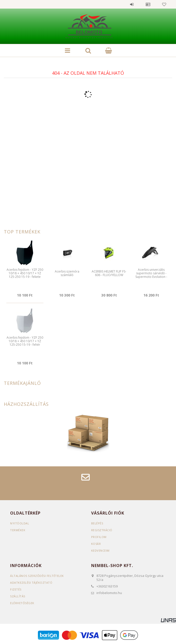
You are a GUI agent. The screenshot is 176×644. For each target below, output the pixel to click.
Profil (148, 4)
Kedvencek (164, 4)
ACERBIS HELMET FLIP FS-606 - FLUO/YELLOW (109, 273)
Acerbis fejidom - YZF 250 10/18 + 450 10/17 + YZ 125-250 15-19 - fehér (25, 341)
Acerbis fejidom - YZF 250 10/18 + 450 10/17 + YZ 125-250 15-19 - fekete (25, 273)
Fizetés (16, 589)
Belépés (132, 4)
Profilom (99, 537)
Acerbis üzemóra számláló (67, 273)
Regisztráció (102, 530)
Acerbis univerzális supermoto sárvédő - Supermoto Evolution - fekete (151, 275)
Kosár (96, 544)
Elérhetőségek (22, 603)
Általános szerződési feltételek (37, 576)
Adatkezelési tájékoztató (31, 583)
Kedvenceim (100, 551)
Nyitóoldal (20, 523)
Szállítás (18, 596)
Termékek (18, 530)
